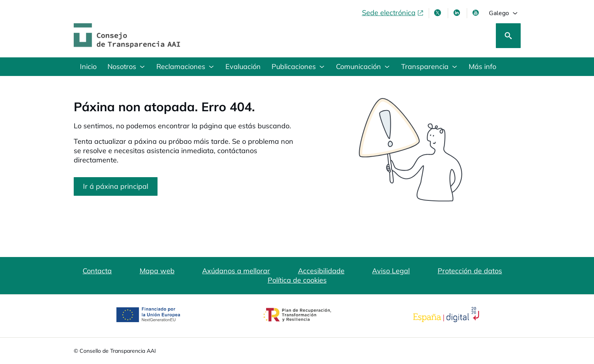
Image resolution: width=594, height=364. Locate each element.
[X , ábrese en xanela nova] (438, 13)
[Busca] (508, 36)
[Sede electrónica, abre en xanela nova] (393, 13)
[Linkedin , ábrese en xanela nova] (457, 13)
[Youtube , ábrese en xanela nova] (476, 13)
